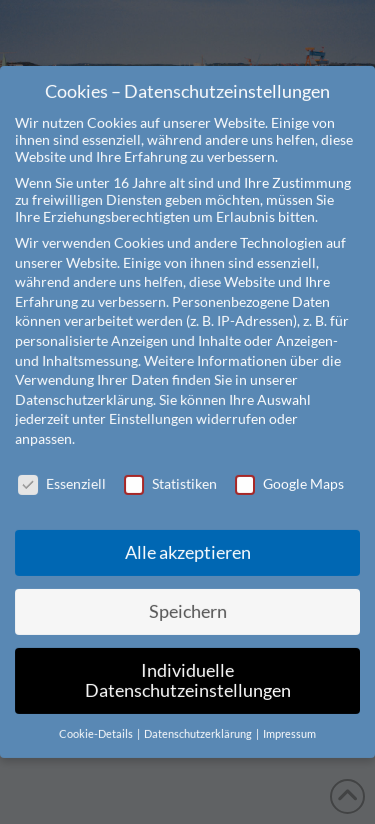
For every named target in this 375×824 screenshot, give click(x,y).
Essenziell (62, 459)
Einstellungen (151, 395)
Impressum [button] (289, 710)
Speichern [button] (188, 588)
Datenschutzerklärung (84, 375)
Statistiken (170, 459)
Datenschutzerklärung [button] (199, 710)
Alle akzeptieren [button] (188, 529)
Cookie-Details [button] (97, 710)
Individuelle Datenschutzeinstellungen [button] (188, 657)
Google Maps (289, 459)
